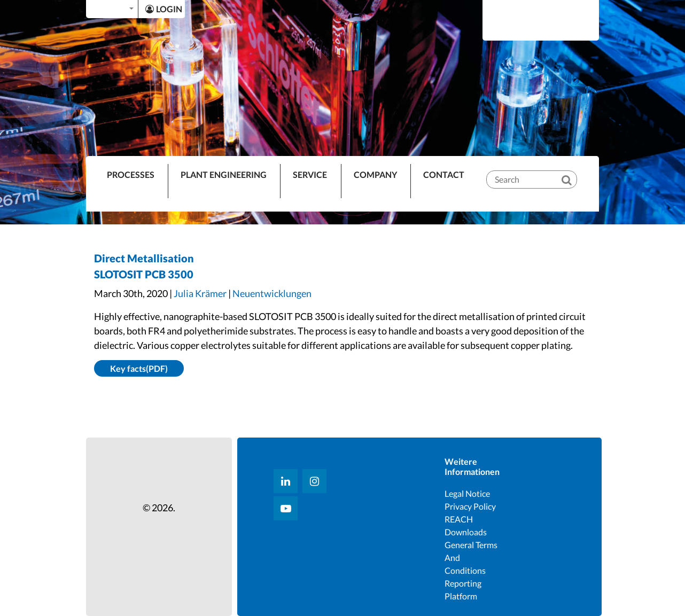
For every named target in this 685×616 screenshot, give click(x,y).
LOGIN (164, 9)
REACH (459, 519)
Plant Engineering (224, 174)
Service (310, 174)
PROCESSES (131, 174)
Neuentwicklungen (272, 293)
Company (375, 174)
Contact (444, 174)
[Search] (574, 171)
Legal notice (467, 493)
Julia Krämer (200, 293)
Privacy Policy (470, 506)
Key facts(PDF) (139, 368)
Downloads (466, 532)
